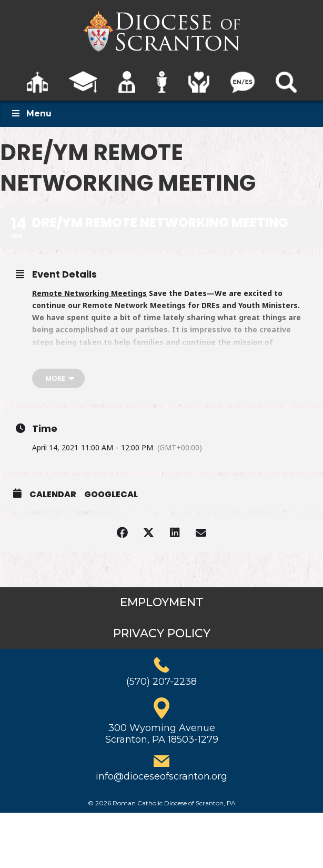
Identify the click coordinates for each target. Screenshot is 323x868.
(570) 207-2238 (161, 682)
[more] (58, 378)
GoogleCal (111, 495)
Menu (31, 114)
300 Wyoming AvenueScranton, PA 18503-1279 (162, 734)
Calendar (53, 495)
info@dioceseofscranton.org (161, 776)
